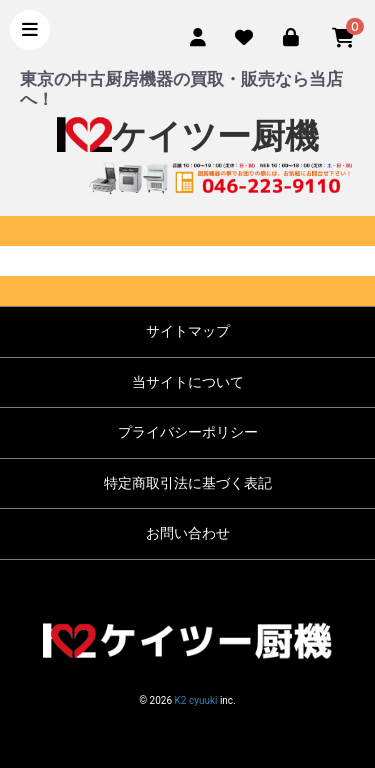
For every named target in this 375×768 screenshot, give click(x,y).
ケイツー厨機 (188, 136)
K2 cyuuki (196, 700)
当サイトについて (188, 382)
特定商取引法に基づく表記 (188, 483)
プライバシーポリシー (188, 432)
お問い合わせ (188, 533)
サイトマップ (188, 331)
